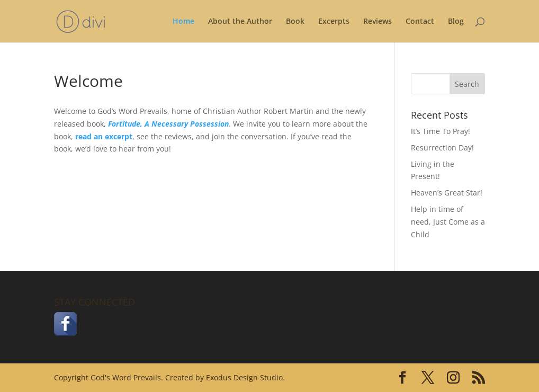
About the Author (240, 22)
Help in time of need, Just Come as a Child (448, 222)
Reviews (378, 22)
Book (295, 22)
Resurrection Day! (442, 148)
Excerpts (334, 22)
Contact (420, 22)
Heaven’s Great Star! (447, 193)
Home (183, 22)
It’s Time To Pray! (441, 131)
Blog (456, 22)
